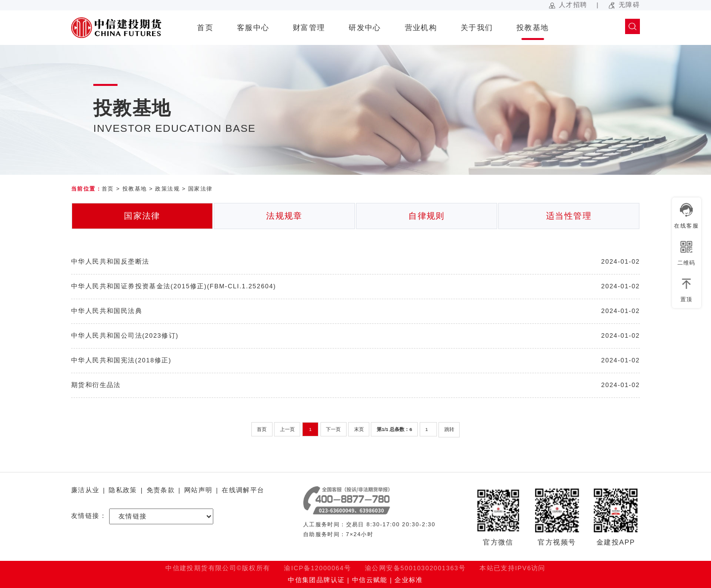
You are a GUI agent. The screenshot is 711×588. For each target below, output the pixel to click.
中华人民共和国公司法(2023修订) (125, 336)
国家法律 (200, 189)
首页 (205, 27)
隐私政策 (123, 490)
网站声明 (198, 490)
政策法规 (167, 189)
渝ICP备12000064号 (317, 568)
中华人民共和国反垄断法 (110, 262)
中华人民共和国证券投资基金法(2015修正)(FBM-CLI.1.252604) (174, 286)
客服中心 (253, 27)
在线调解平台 (243, 490)
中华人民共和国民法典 (107, 311)
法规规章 (284, 216)
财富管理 (309, 27)
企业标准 (409, 580)
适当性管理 (569, 216)
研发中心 (365, 27)
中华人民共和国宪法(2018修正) (121, 360)
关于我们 (477, 27)
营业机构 (421, 27)
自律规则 (427, 216)
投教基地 (533, 27)
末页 (359, 429)
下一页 (333, 429)
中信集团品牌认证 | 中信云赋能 (338, 580)
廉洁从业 (85, 490)
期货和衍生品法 (96, 385)
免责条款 (161, 490)
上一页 (287, 429)
